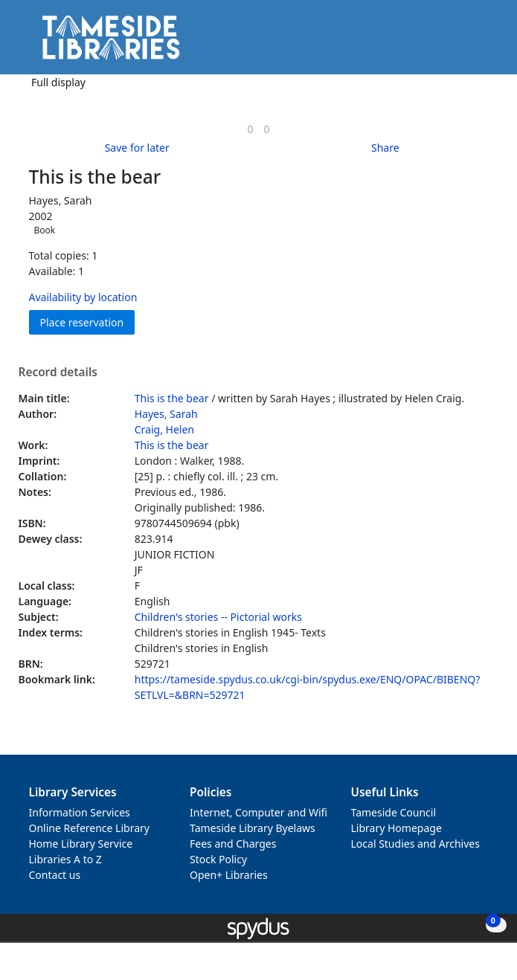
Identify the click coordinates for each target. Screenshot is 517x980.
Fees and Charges (233, 844)
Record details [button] (58, 373)
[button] (465, 43)
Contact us (55, 875)
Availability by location (83, 297)
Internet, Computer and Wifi (258, 812)
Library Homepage (396, 828)
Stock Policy (218, 859)
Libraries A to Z (65, 859)
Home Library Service (81, 844)
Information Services (80, 812)
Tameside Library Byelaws (253, 828)
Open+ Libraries (229, 875)
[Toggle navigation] (483, 43)
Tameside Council (394, 812)
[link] (250, 129)
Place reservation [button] (88, 322)
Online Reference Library (89, 828)
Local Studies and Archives (415, 844)
